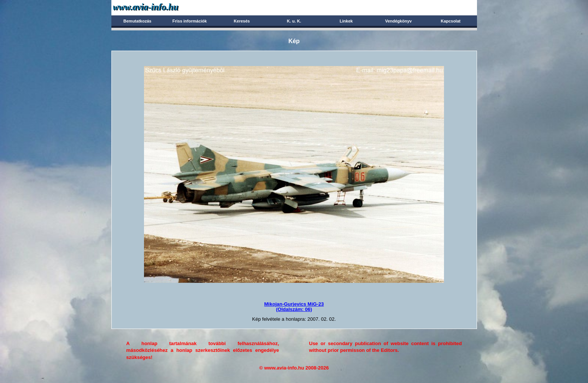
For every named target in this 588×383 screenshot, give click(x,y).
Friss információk (190, 21)
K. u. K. (294, 21)
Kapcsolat (451, 21)
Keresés (242, 21)
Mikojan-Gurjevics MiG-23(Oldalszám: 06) (294, 307)
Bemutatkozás (137, 21)
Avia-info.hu (159, 7)
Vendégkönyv (398, 21)
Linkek (346, 21)
